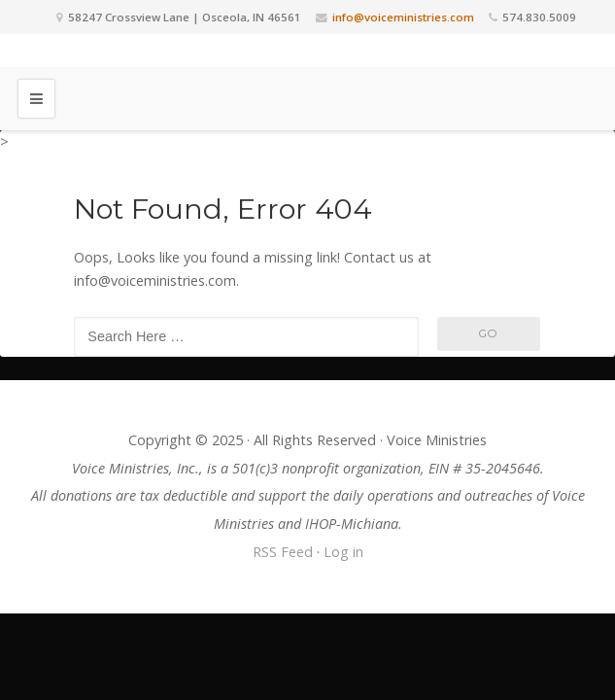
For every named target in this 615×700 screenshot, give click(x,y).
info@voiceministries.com (403, 17)
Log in (343, 552)
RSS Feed (283, 552)
